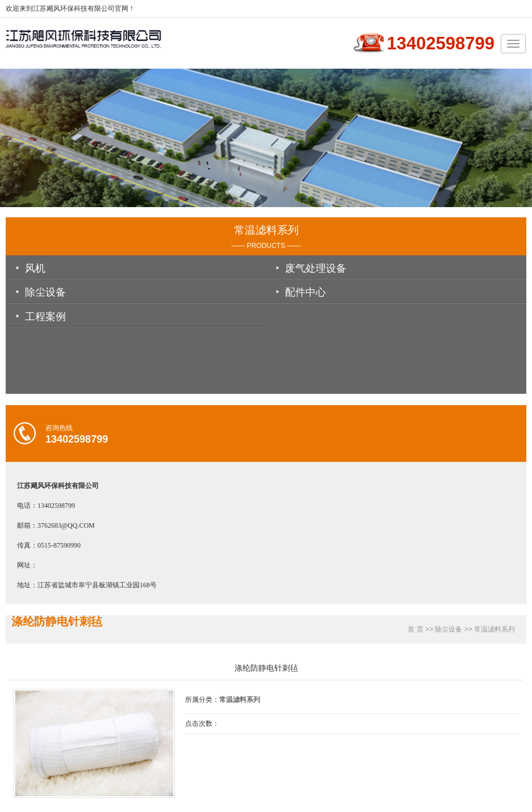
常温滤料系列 (495, 629)
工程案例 (45, 317)
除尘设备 (45, 292)
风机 (35, 268)
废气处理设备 (316, 268)
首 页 (415, 629)
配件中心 (305, 292)
